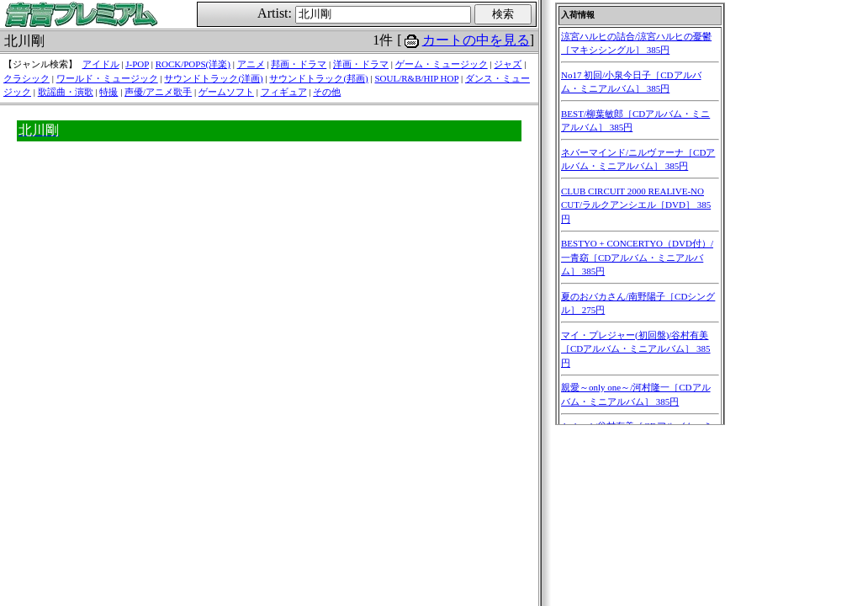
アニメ (251, 64)
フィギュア (284, 92)
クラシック (26, 78)
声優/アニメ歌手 (158, 92)
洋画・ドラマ (361, 64)
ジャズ (508, 64)
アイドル (101, 64)
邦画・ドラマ (299, 64)
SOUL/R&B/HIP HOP (416, 78)
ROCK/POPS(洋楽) (193, 64)
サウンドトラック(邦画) (318, 78)
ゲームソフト (226, 92)
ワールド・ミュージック (107, 78)
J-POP (137, 64)
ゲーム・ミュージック (442, 64)
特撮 (108, 92)
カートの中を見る (476, 40)
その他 (327, 92)
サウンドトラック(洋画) (213, 78)
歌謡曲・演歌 (66, 92)
